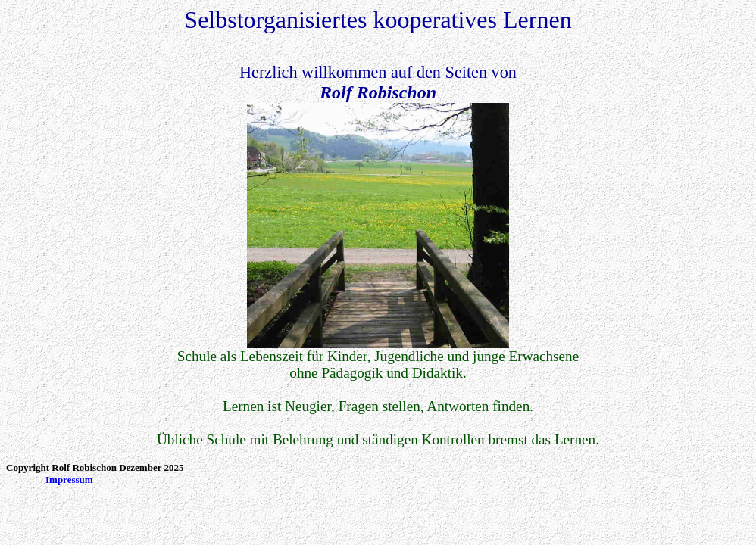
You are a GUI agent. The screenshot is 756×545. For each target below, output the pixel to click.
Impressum (69, 480)
